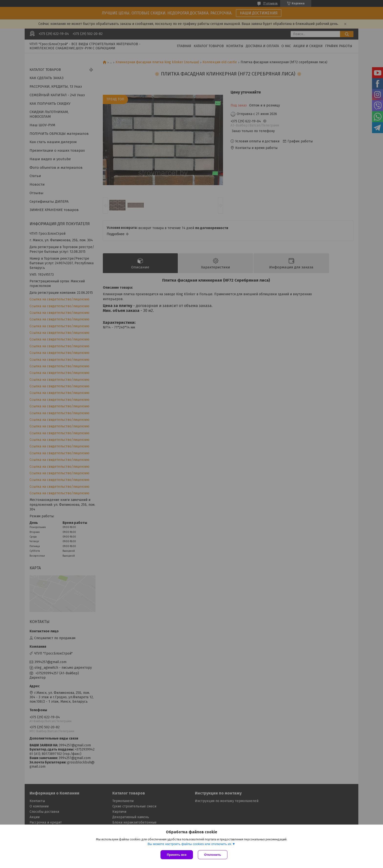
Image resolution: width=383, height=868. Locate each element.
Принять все (177, 855)
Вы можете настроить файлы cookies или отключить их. (190, 844)
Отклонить (213, 855)
